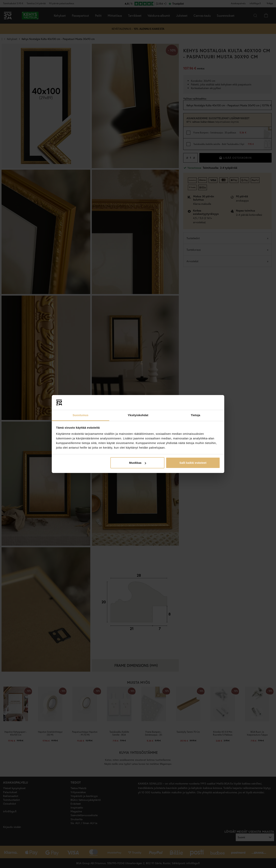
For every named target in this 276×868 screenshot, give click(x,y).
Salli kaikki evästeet (193, 463)
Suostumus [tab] (81, 415)
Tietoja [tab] (196, 415)
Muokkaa (137, 463)
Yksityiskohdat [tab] (138, 415)
